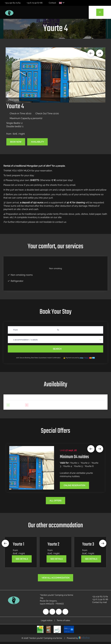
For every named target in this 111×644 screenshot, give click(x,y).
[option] (55, 75)
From (16, 330)
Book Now (16, 142)
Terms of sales (63, 621)
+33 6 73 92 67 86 (98, 599)
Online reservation (74, 486)
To (58, 330)
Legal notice (47, 621)
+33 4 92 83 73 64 (98, 597)
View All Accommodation (56, 578)
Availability (37, 142)
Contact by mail (98, 602)
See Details (22, 559)
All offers (55, 501)
